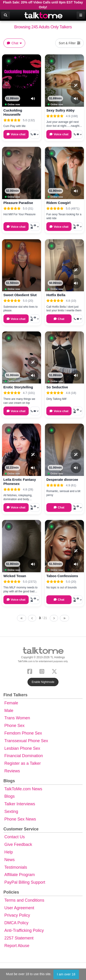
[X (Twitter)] (55, 671)
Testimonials (16, 867)
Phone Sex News (20, 819)
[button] (9, 61)
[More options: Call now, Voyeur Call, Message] (35, 227)
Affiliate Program (20, 875)
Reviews (12, 771)
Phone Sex (14, 726)
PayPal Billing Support (25, 882)
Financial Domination (24, 756)
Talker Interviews (20, 804)
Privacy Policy (17, 915)
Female (11, 703)
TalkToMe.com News (23, 789)
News (10, 860)
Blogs (10, 796)
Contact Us (15, 837)
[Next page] (54, 618)
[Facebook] (31, 671)
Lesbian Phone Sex (22, 748)
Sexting (11, 812)
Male (9, 711)
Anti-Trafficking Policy (24, 930)
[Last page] (64, 618)
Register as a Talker (23, 763)
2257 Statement (19, 938)
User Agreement (19, 908)
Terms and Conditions (24, 900)
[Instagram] (43, 671)
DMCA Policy (16, 923)
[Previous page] (32, 618)
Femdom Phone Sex (23, 733)
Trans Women (17, 718)
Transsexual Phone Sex (26, 741)
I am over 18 (66, 974)
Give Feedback (18, 844)
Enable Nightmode (43, 682)
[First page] (22, 618)
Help (9, 852)
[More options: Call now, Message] (35, 134)
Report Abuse (17, 946)
